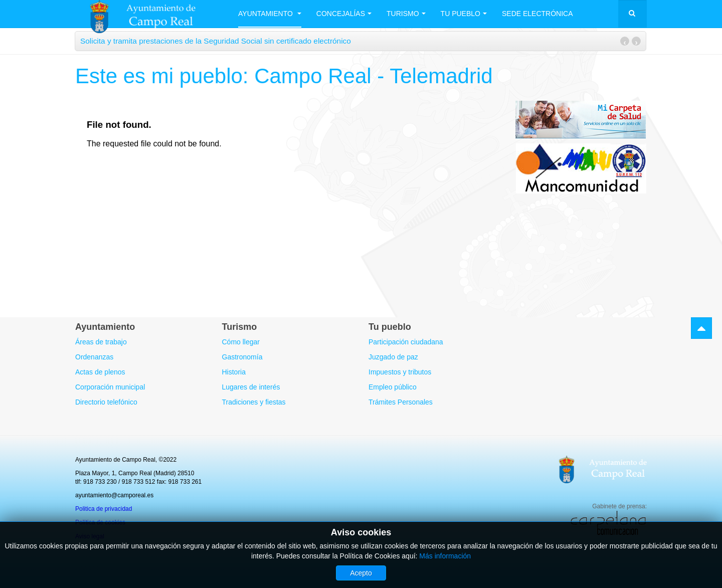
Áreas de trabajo (101, 342)
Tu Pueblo (464, 14)
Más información (445, 556)
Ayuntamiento (270, 14)
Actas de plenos (100, 372)
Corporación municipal (110, 387)
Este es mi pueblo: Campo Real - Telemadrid (284, 76)
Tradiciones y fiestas (254, 402)
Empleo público (393, 387)
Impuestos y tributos (400, 372)
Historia (234, 372)
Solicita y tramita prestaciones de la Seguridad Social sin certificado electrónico (216, 41)
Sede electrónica (537, 14)
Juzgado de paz (393, 357)
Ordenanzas (94, 357)
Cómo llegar (241, 342)
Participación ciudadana (406, 342)
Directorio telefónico (106, 402)
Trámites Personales (401, 402)
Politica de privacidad (104, 509)
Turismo (406, 14)
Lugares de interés (251, 387)
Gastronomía (242, 357)
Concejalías (344, 14)
